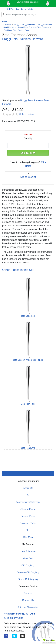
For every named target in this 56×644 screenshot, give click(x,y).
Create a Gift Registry (28, 572)
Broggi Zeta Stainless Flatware (23, 39)
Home (5, 22)
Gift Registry (28, 565)
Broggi (17, 24)
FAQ (28, 495)
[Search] (27, 14)
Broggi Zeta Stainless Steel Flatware (34, 27)
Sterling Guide (28, 509)
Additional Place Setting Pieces (17, 30)
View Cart (28, 558)
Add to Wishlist (28, 177)
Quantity (28, 138)
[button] (49, 641)
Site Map (28, 537)
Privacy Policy (28, 516)
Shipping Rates (28, 523)
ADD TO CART (28, 153)
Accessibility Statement (28, 502)
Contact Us (28, 600)
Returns (28, 593)
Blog (28, 530)
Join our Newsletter (28, 607)
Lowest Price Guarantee (28, 2)
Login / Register (28, 551)
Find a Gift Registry (28, 579)
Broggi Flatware (29, 24)
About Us (28, 488)
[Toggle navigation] (2, 9)
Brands (8, 24)
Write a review (26, 114)
